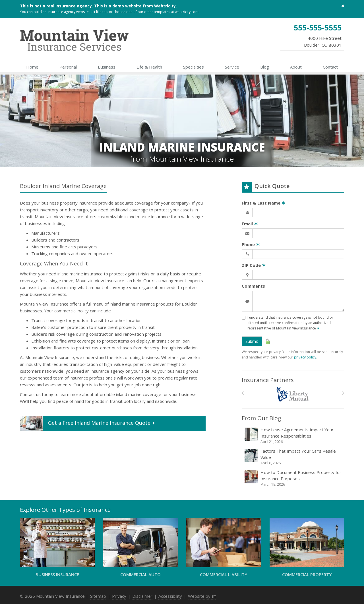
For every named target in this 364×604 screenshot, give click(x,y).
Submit (252, 341)
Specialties (194, 67)
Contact (330, 67)
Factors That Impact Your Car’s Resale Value (293, 457)
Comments (253, 286)
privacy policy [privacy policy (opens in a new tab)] (305, 357)
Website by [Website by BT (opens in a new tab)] (202, 596)
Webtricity (165, 6)
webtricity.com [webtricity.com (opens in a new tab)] (187, 12)
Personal (68, 67)
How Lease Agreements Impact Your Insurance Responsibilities (293, 436)
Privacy (119, 596)
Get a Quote (88, 423)
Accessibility (170, 596)
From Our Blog (261, 418)
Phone (251, 244)
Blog (265, 67)
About (296, 67)
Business (107, 67)
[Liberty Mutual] (293, 394)
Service (232, 67)
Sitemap (98, 596)
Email (250, 224)
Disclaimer (142, 596)
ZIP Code (254, 265)
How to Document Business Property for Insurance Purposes (293, 478)
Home (32, 67)
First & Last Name (263, 203)
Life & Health (149, 67)
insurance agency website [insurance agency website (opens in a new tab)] (68, 12)
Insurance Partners (268, 380)
